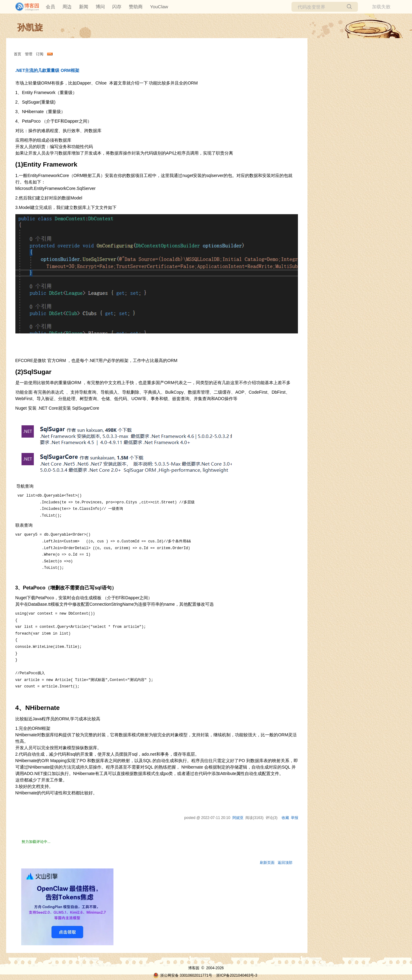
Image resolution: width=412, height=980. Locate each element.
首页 (18, 54)
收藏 (285, 818)
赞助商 (136, 7)
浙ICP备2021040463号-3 (237, 975)
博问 (100, 7)
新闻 (84, 7)
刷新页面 (267, 863)
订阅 (40, 54)
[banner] (25, 7)
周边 (67, 7)
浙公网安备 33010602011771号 (183, 975)
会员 (50, 7)
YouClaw (159, 7)
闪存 (117, 7)
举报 (295, 818)
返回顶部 (285, 863)
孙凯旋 (30, 28)
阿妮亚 (238, 818)
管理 (29, 54)
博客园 (194, 968)
